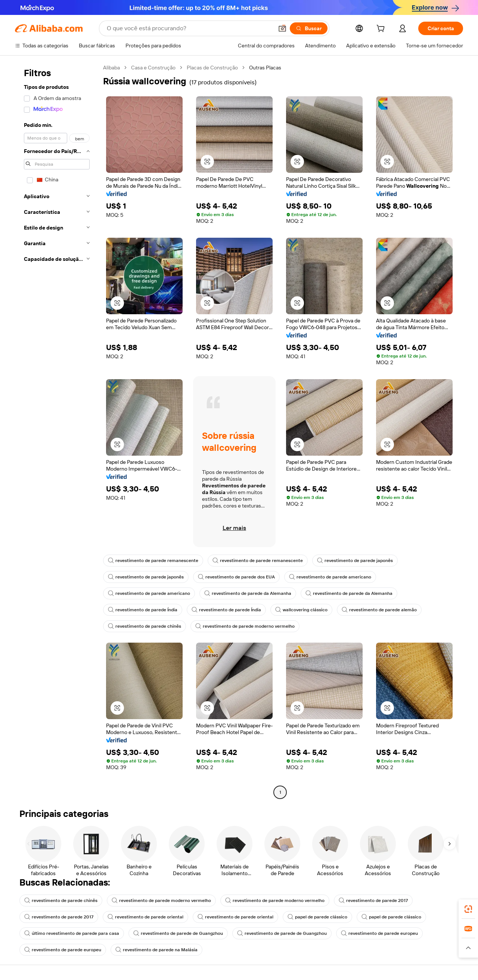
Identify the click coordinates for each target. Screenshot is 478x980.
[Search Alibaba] (189, 28)
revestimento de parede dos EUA (236, 577)
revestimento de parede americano (330, 577)
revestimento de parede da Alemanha (248, 593)
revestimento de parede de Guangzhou (178, 933)
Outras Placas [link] (265, 68)
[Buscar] (309, 28)
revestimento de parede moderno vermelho (245, 626)
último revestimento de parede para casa (72, 933)
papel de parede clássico (317, 917)
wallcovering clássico (301, 610)
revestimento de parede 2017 (373, 901)
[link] (468, 909)
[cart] (382, 29)
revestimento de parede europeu (379, 933)
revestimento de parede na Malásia (156, 950)
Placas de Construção (212, 68)
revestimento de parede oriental (145, 917)
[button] (282, 28)
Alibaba (111, 68)
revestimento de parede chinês (145, 626)
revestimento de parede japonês (355, 561)
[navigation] (57, 431)
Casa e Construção (153, 68)
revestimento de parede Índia (143, 610)
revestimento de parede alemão (379, 610)
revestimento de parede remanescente (153, 561)
